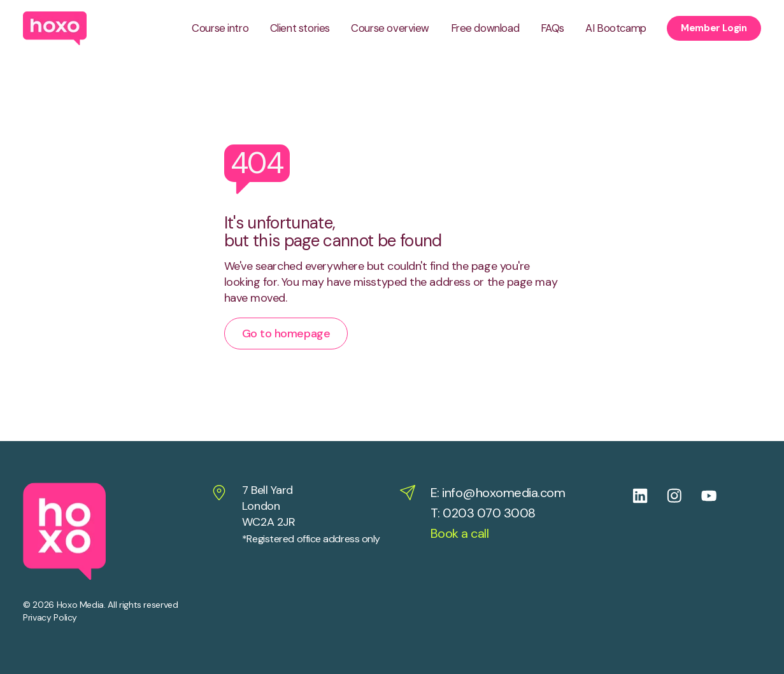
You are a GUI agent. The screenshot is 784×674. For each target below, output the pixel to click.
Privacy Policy (50, 617)
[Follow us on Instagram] (684, 496)
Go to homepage (286, 333)
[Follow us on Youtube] (718, 496)
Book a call (460, 533)
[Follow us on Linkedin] (650, 496)
